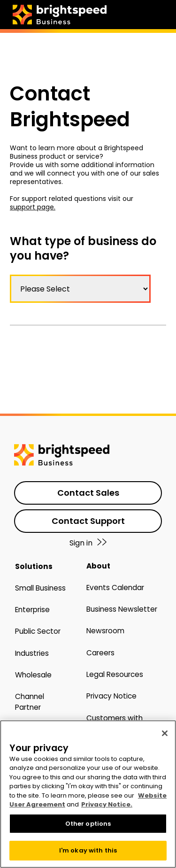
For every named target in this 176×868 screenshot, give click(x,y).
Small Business (40, 588)
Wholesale (33, 675)
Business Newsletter (122, 609)
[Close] (165, 733)
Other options (88, 824)
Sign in (88, 543)
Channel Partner (30, 702)
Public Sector (38, 631)
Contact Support (88, 521)
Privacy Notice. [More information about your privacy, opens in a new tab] (107, 804)
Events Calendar (115, 588)
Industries (32, 653)
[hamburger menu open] (166, 13)
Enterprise (32, 610)
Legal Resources (115, 674)
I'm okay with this (88, 850)
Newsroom (105, 631)
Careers (100, 653)
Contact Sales (88, 493)
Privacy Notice (111, 696)
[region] (88, 794)
